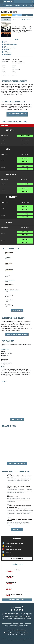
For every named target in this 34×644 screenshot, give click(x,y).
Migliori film (17, 5)
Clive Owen (8, 257)
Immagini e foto (8, 53)
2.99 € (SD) (25, 159)
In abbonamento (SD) (25, 136)
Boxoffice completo (17, 559)
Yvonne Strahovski (10, 280)
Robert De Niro (9, 263)
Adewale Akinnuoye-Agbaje (12, 290)
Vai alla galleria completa (17, 464)
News (3, 5)
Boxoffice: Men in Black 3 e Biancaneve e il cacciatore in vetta (19, 506)
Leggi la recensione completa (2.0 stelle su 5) (17, 114)
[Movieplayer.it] (9, 2)
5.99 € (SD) (25, 166)
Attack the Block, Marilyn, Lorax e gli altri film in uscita (20, 520)
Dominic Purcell (9, 270)
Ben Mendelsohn (9, 284)
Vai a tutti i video (17, 419)
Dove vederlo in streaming (10, 44)
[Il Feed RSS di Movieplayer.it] (23, 610)
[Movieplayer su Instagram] (17, 610)
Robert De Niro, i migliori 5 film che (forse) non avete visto (20, 477)
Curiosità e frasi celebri (10, 48)
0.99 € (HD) (25, 235)
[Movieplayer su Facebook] (12, 610)
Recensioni (9, 5)
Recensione (7, 43)
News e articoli (8, 54)
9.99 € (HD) (25, 217)
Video (15, 19)
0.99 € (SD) (25, 232)
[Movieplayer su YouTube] (20, 610)
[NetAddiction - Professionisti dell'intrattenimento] (20, 630)
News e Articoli (26, 19)
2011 (13, 67)
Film (9, 8)
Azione (14, 65)
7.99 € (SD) (25, 214)
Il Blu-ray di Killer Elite (13, 497)
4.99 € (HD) (25, 242)
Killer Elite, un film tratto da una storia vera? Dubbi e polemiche (19, 487)
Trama (6, 41)
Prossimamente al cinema (17, 600)
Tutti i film (25, 5)
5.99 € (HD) (25, 169)
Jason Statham (9, 252)
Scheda (6, 19)
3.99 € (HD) (25, 161)
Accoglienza (7, 49)
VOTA (28, 15)
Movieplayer (4, 8)
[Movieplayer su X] (14, 610)
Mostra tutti (17, 529)
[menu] (2, 2)
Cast (5, 46)
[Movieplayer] (17, 607)
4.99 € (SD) (25, 189)
